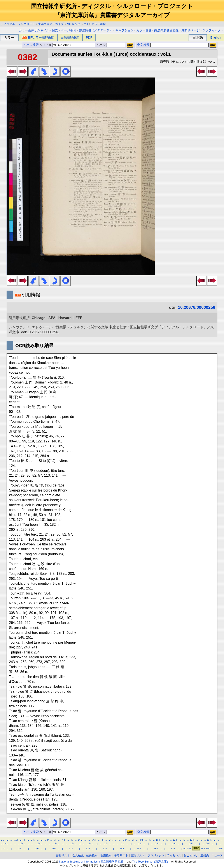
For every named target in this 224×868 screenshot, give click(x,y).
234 (157, 843)
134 (209, 840)
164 (38, 843)
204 (106, 843)
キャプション (124, 30)
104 (158, 840)
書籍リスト (63, 855)
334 (105, 848)
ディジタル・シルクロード (18, 24)
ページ (110, 45)
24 (32, 840)
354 (139, 848)
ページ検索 (31, 45)
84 (126, 840)
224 (140, 843)
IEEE (78, 318)
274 (3, 848)
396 (220, 848)
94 (142, 840)
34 (48, 840)
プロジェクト (156, 855)
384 (208, 848)
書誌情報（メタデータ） (96, 30)
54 (79, 840)
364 (156, 848)
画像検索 (92, 855)
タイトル (67, 45)
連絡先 (205, 855)
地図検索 (106, 855)
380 (184, 848)
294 (37, 848)
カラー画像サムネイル (34, 30)
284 (20, 848)
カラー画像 (99, 24)
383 (203, 848)
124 (192, 840)
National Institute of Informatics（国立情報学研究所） (93, 862)
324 (88, 848)
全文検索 (143, 45)
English (215, 37)
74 (110, 840)
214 (123, 843)
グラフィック (212, 30)
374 (173, 848)
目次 (55, 30)
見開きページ (191, 30)
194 (89, 843)
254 (191, 843)
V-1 (86, 24)
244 (174, 843)
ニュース (217, 855)
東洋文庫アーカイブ (51, 24)
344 (122, 848)
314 (71, 848)
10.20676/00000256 (197, 307)
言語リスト (138, 855)
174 (55, 843)
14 (17, 840)
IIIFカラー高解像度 (38, 37)
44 (63, 840)
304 (54, 848)
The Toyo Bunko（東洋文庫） (151, 862)
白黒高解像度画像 (166, 30)
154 (22, 843)
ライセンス (174, 855)
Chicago (39, 318)
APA (52, 318)
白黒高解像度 (70, 37)
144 (4, 843)
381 (189, 848)
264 (208, 843)
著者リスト (121, 855)
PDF (89, 37)
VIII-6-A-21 (74, 24)
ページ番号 (68, 30)
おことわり (191, 855)
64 (95, 840)
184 (72, 843)
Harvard (65, 318)
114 (175, 840)
